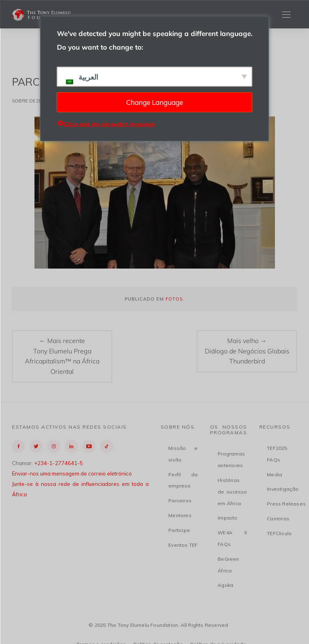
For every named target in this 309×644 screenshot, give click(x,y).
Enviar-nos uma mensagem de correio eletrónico (72, 473)
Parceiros (180, 501)
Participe (179, 530)
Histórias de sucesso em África (232, 492)
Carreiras (278, 519)
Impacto (227, 518)
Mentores (180, 515)
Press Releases (286, 504)
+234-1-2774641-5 (59, 463)
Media (275, 474)
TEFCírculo (279, 533)
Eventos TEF (183, 545)
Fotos (174, 299)
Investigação (283, 489)
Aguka (225, 585)
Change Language (155, 102)
